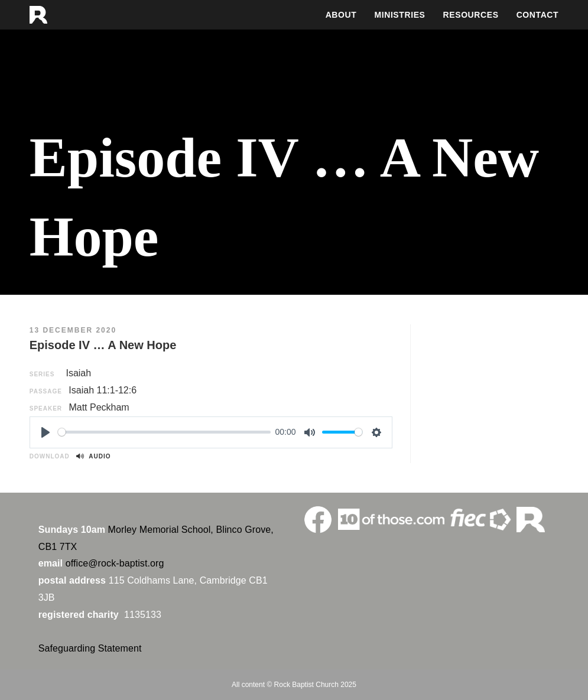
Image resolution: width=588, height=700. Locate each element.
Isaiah (78, 373)
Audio (93, 456)
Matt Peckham (99, 407)
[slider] (164, 432)
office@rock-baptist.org (115, 563)
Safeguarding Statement (90, 648)
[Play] (46, 432)
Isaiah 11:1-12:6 (103, 390)
